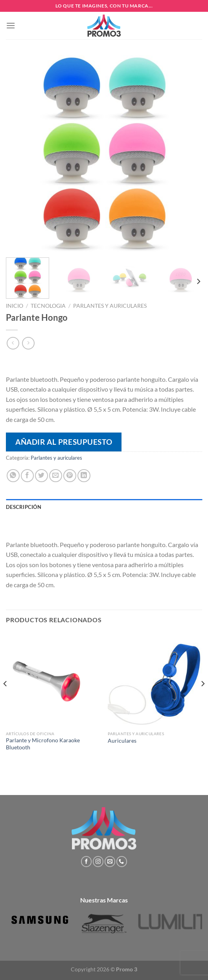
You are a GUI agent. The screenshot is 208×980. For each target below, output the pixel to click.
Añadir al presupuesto (64, 442)
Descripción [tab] (24, 507)
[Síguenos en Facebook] (86, 862)
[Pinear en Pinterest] (70, 476)
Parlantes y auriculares (110, 306)
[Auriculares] (155, 680)
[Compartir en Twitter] (41, 476)
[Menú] (11, 25)
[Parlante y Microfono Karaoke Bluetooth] (53, 680)
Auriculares (122, 741)
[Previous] (6, 700)
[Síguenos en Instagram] (98, 862)
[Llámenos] (122, 862)
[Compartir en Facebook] (27, 476)
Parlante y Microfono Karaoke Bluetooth (43, 744)
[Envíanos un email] (110, 862)
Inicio (15, 306)
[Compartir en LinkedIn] (84, 476)
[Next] (198, 282)
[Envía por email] (56, 476)
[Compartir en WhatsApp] (13, 476)
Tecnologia (48, 306)
